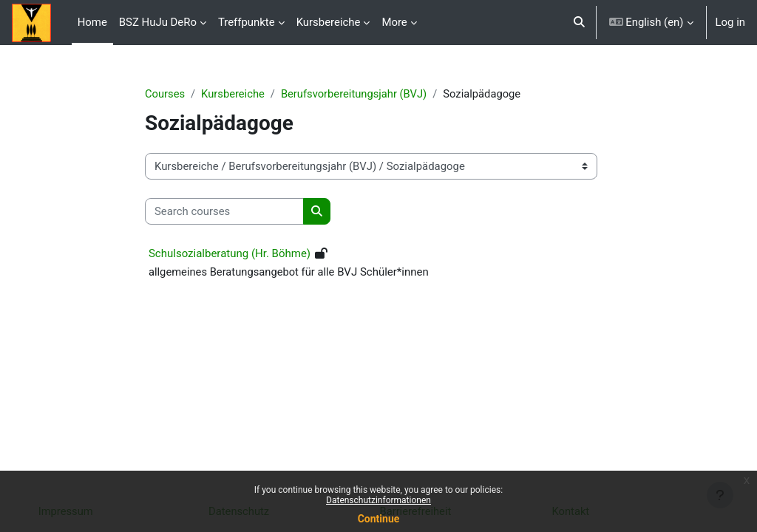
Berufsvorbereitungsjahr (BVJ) (367, 94)
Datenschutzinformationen (378, 500)
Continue (379, 519)
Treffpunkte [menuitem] (247, 22)
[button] (579, 23)
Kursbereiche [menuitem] (329, 22)
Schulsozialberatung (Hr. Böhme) (240, 254)
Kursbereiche (244, 94)
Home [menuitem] (92, 22)
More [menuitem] (394, 22)
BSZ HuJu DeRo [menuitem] (158, 22)
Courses (176, 94)
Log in (730, 22)
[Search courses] (235, 211)
